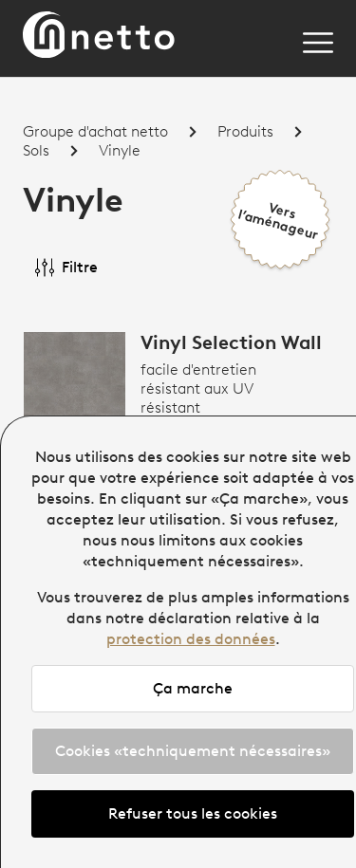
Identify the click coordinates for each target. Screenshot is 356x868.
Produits (245, 132)
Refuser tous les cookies (193, 813)
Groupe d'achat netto (95, 132)
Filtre (66, 268)
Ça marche (193, 688)
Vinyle (120, 151)
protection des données (191, 639)
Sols (36, 151)
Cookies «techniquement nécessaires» (193, 751)
